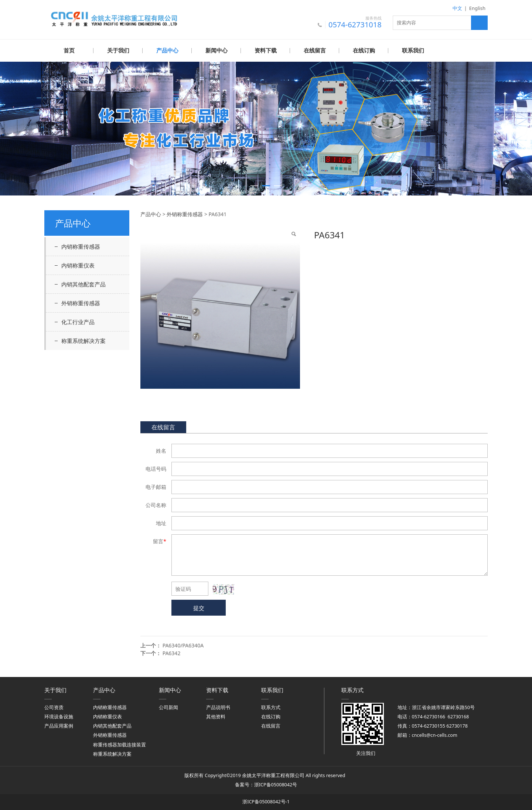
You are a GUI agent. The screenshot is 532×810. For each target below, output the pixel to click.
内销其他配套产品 (83, 284)
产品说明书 (218, 707)
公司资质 (54, 707)
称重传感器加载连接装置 (120, 744)
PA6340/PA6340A (183, 645)
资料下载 (266, 51)
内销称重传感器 (81, 246)
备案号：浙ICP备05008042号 (266, 784)
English (477, 8)
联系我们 (413, 51)
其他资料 (216, 716)
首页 (69, 51)
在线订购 (364, 51)
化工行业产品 (78, 321)
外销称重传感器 (81, 303)
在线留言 (315, 51)
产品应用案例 (59, 726)
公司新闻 (168, 707)
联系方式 (271, 707)
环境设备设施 (59, 716)
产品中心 (167, 51)
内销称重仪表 (78, 265)
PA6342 (172, 653)
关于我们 (118, 51)
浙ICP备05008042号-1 (266, 801)
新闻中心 (216, 51)
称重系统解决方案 (83, 340)
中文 (457, 8)
